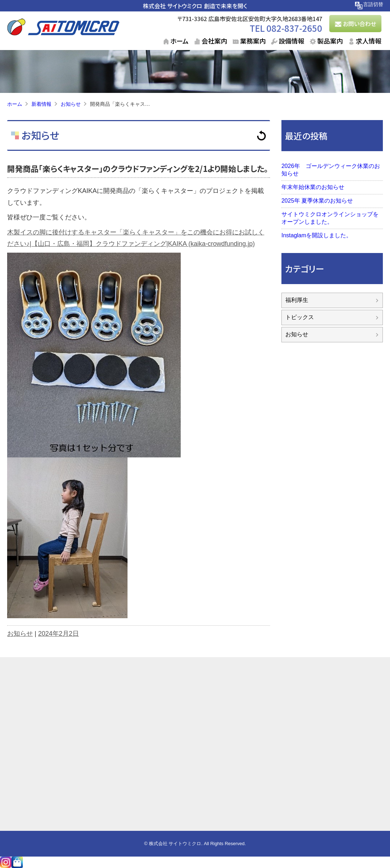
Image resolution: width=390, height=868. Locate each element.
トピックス (300, 317)
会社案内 (214, 41)
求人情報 (369, 41)
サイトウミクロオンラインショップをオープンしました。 (330, 218)
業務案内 (253, 41)
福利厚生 (297, 300)
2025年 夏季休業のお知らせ (317, 201)
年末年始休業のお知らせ (313, 187)
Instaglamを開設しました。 (317, 235)
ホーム (179, 41)
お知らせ (39, 135)
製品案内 (330, 41)
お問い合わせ (359, 24)
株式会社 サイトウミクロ (172, 6)
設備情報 (291, 41)
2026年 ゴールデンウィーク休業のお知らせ (331, 170)
